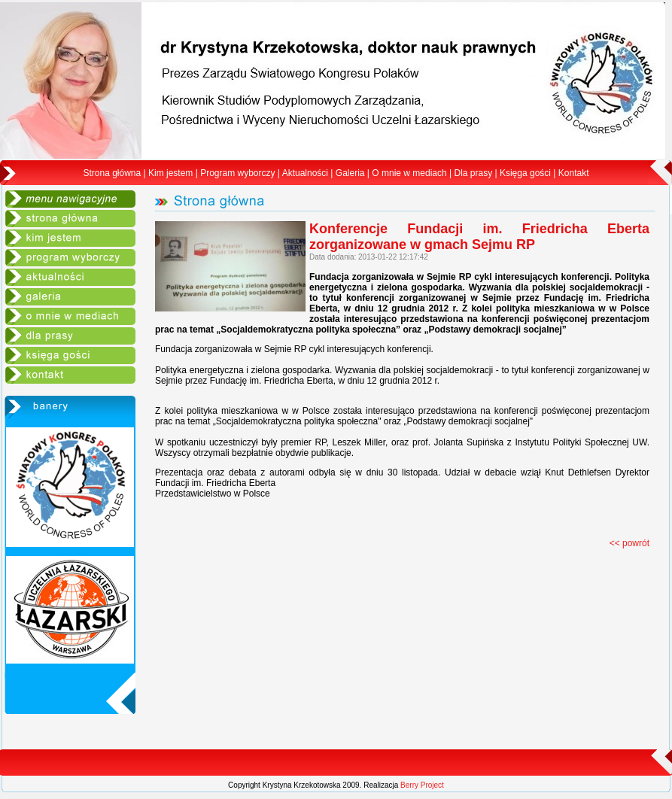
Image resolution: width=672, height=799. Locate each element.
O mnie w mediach (409, 173)
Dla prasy (473, 173)
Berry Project (422, 785)
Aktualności (305, 173)
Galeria (350, 173)
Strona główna (113, 173)
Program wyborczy (237, 173)
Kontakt (574, 173)
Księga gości (525, 173)
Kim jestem (170, 173)
